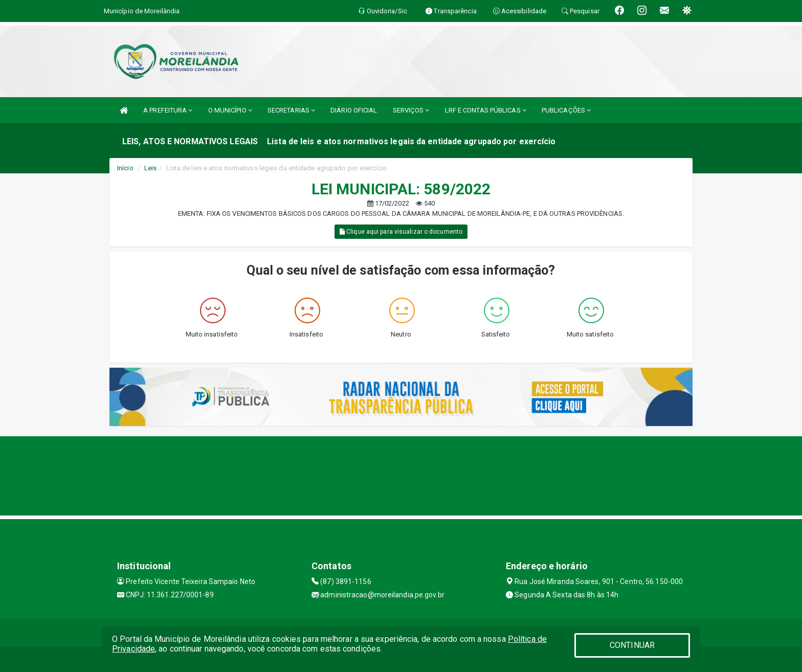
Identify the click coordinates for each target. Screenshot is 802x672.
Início (125, 168)
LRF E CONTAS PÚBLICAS (486, 110)
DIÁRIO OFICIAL (354, 110)
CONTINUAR (632, 645)
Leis (150, 168)
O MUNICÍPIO (230, 110)
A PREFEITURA (168, 110)
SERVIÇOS (411, 110)
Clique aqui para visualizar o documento (401, 232)
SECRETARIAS (291, 110)
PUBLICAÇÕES (566, 110)
